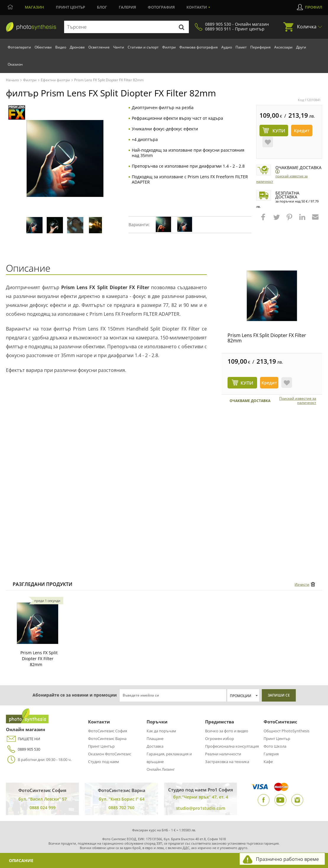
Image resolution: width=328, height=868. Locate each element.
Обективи (43, 47)
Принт (70, 7)
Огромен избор (220, 739)
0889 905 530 (23, 749)
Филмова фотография (199, 47)
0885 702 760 (121, 808)
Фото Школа (275, 746)
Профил (314, 7)
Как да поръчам (161, 731)
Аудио (227, 47)
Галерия (127, 7)
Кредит (302, 131)
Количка (307, 27)
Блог (102, 7)
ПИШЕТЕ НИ (23, 739)
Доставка (155, 746)
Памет (241, 47)
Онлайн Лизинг (161, 769)
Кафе (268, 762)
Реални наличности (223, 754)
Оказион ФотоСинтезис (110, 754)
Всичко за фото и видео (227, 731)
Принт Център (101, 746)
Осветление (99, 47)
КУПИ (247, 383)
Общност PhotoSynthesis (286, 731)
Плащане (155, 739)
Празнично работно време (287, 859)
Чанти (119, 47)
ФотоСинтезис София (108, 731)
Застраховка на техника (227, 762)
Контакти (197, 7)
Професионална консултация (232, 746)
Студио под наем (104, 762)
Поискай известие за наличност (298, 401)
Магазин (34, 7)
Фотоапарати (19, 47)
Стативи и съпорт (143, 47)
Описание (21, 860)
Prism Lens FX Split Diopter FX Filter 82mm (267, 338)
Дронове (77, 47)
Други (301, 47)
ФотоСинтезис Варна (107, 739)
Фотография (161, 7)
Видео (61, 47)
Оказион (15, 64)
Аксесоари (283, 47)
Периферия (260, 47)
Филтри (169, 47)
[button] (264, 220)
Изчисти (302, 584)
